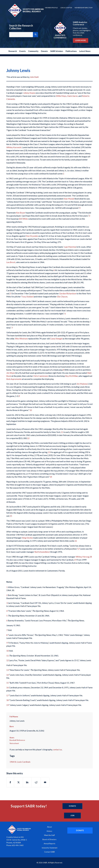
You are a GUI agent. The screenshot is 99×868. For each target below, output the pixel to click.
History (49, 831)
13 (49, 452)
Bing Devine (27, 538)
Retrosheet (14, 743)
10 (31, 410)
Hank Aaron (72, 96)
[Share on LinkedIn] (27, 782)
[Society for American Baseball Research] (26, 10)
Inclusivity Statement (49, 848)
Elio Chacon (62, 296)
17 (79, 549)
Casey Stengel (56, 339)
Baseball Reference (17, 740)
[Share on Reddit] (36, 782)
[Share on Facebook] (10, 782)
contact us (57, 749)
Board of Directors (49, 839)
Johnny (26, 93)
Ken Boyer (21, 213)
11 (62, 432)
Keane (32, 93)
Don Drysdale (32, 236)
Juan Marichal (70, 247)
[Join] (72, 816)
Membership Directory (84, 8)
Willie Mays (61, 96)
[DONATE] (80, 830)
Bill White (23, 219)
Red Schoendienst (42, 552)
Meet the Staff (49, 835)
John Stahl (34, 77)
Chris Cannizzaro (41, 376)
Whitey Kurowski (14, 147)
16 (76, 541)
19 (75, 560)
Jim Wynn (11, 373)
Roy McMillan (72, 376)
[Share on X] (18, 782)
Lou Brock (11, 262)
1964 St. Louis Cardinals (20, 762)
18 (91, 557)
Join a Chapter (66, 8)
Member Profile (51, 8)
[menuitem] (51, 8)
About (49, 827)
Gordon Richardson (68, 293)
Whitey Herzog (82, 557)
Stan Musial (69, 199)
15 (11, 516)
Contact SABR (49, 852)
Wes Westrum (21, 339)
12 (28, 438)
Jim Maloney (82, 384)
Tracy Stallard (27, 296)
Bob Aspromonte (14, 379)
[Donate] (72, 806)
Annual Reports (49, 844)
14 (51, 477)
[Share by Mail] (45, 782)
